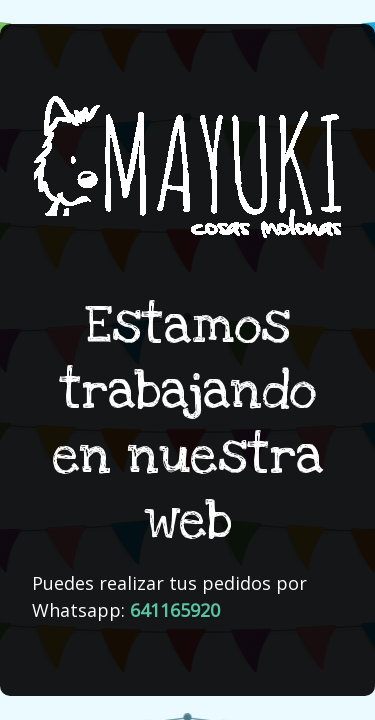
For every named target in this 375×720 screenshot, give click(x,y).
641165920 (175, 610)
